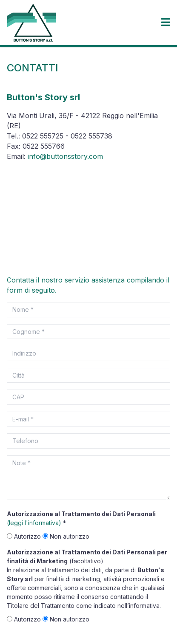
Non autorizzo (66, 536)
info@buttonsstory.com (65, 156)
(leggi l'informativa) (34, 523)
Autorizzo (25, 536)
